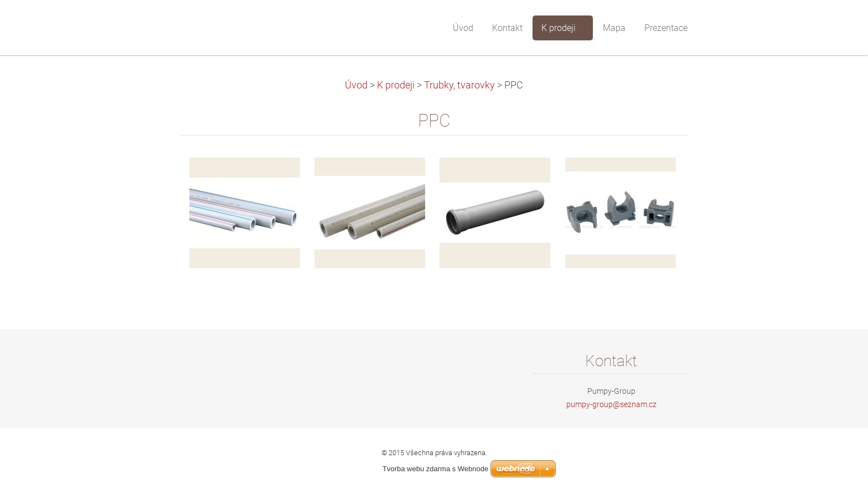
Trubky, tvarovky (459, 85)
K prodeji (396, 85)
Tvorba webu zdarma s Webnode (435, 469)
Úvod (356, 85)
